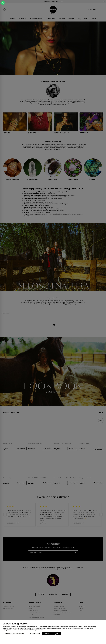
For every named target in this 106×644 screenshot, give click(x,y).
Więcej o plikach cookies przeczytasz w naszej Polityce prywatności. (23, 630)
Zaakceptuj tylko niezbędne (15, 634)
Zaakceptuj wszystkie (52, 634)
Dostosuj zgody (34, 634)
